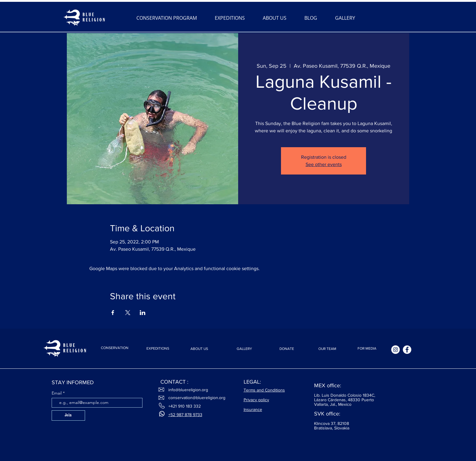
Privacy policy (256, 400)
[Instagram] (396, 350)
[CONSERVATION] (115, 348)
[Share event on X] (128, 313)
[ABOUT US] (199, 349)
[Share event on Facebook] (113, 313)
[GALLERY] (245, 349)
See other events (324, 164)
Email (57, 393)
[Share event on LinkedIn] (143, 313)
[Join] (68, 415)
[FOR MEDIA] (367, 349)
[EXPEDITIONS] (158, 349)
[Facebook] (407, 350)
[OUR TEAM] (327, 349)
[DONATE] (287, 349)
